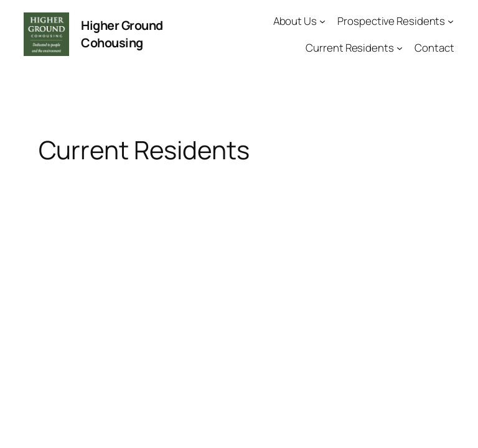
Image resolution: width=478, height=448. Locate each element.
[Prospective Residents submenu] (451, 21)
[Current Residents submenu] (400, 47)
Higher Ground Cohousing (122, 34)
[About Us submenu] (322, 21)
